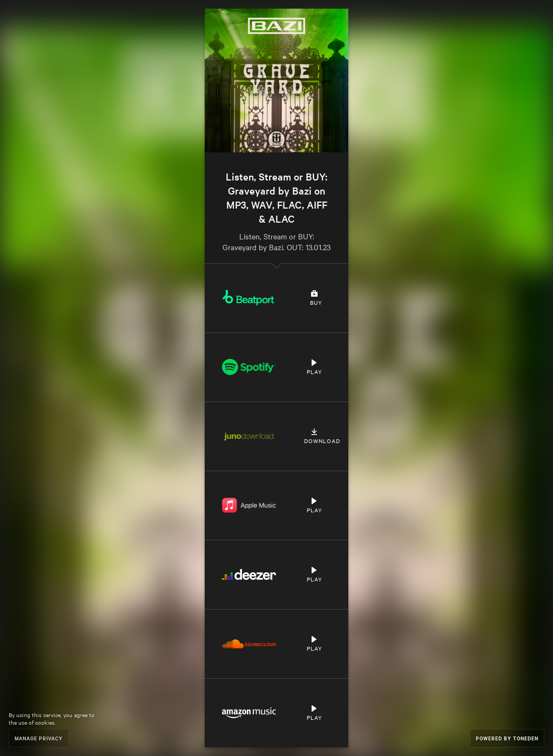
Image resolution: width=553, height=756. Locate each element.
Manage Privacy (39, 738)
